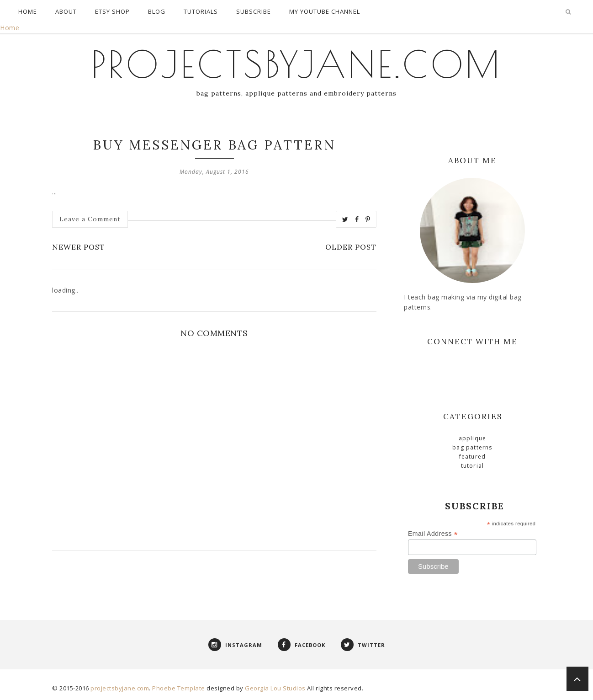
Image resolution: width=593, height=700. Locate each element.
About (66, 11)
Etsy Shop (112, 11)
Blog (157, 11)
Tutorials (201, 11)
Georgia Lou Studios (275, 688)
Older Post (351, 247)
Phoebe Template (179, 688)
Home (28, 11)
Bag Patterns (472, 447)
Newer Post (79, 247)
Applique (473, 438)
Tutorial (473, 466)
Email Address (433, 534)
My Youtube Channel (325, 11)
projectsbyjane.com (297, 64)
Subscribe (254, 11)
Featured (473, 457)
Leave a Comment (90, 219)
